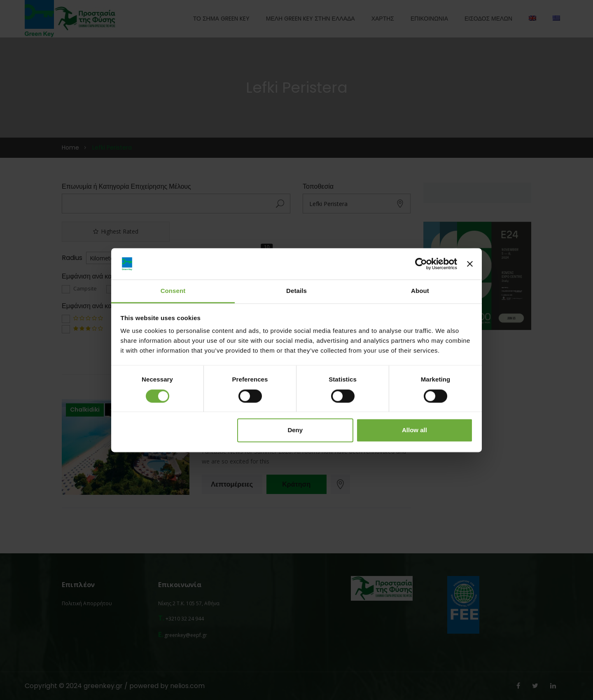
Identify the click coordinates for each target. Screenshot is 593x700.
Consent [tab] (173, 291)
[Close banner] (470, 264)
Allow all (414, 430)
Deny (295, 430)
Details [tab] (296, 291)
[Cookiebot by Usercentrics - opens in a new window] (421, 264)
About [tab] (420, 291)
